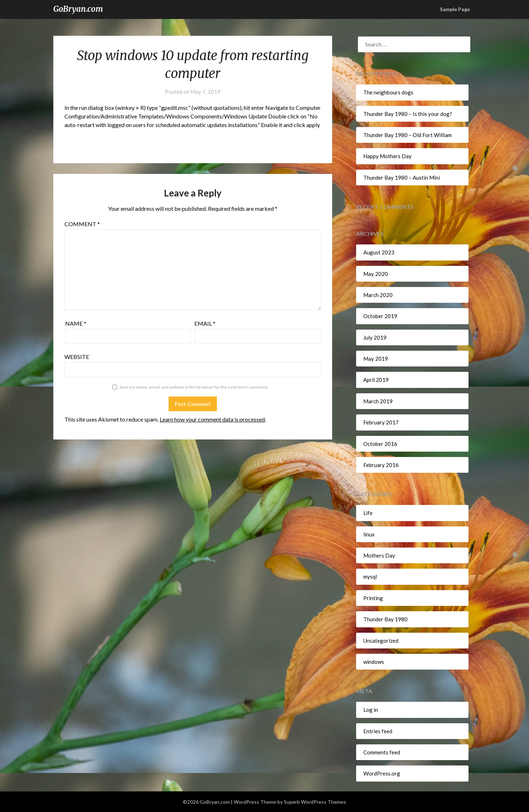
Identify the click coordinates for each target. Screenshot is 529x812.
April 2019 (376, 380)
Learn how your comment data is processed (212, 419)
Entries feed (378, 731)
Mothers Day (379, 555)
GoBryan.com (78, 9)
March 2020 (378, 295)
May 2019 (376, 359)
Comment (82, 224)
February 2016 (381, 465)
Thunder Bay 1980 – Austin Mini (402, 178)
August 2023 (379, 252)
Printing (373, 598)
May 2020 (376, 274)
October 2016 (380, 444)
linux (369, 534)
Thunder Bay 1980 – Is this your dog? (408, 114)
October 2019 (380, 316)
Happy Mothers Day (387, 156)
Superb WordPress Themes (315, 802)
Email (205, 323)
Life (368, 513)
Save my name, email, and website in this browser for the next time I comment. (194, 387)
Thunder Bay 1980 (385, 619)
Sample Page (455, 9)
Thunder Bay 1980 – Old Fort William (407, 135)
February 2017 (381, 422)
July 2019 (375, 337)
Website (77, 357)
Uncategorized (381, 641)
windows (374, 662)
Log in (371, 710)
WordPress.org (382, 773)
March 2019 (378, 401)
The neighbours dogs (388, 92)
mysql (370, 577)
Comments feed (382, 752)
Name (76, 323)
